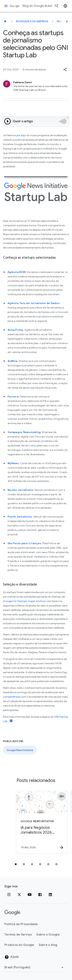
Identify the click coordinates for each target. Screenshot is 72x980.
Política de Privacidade (21, 924)
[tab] (16, 864)
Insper (32, 601)
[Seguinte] (67, 21)
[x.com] (19, 895)
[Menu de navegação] (6, 6)
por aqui (21, 135)
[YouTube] (30, 895)
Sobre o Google (48, 935)
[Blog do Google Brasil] (5, 21)
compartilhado (12, 697)
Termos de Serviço (18, 935)
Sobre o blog (48, 945)
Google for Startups (15, 601)
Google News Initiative (20, 750)
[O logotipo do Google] (12, 913)
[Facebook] (40, 895)
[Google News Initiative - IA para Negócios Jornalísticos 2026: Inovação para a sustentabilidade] (42, 822)
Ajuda (12, 957)
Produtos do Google (19, 945)
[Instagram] (9, 895)
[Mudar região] (35, 967)
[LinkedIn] (50, 895)
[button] (65, 69)
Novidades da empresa (32, 21)
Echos (41, 601)
